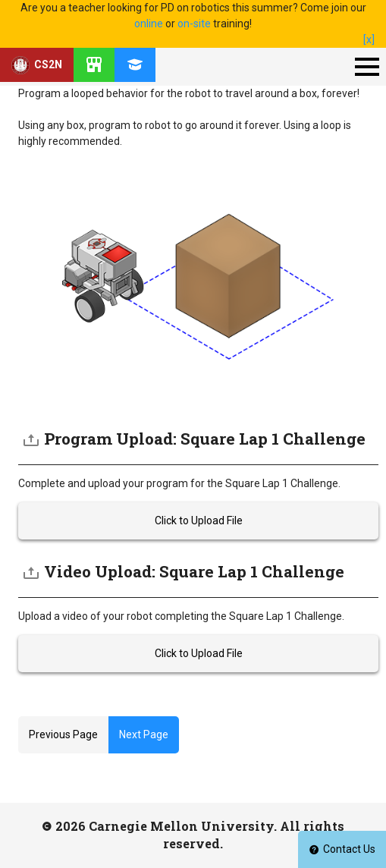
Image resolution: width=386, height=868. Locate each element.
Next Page (144, 734)
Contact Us (342, 849)
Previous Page (63, 734)
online (149, 24)
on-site (194, 24)
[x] (369, 39)
